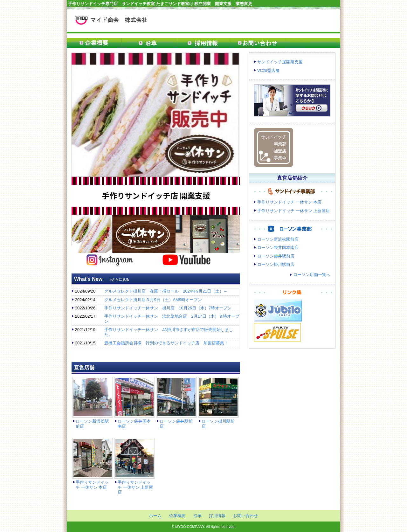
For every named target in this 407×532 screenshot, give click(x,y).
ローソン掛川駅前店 (276, 264)
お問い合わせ (258, 43)
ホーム (155, 516)
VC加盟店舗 (268, 70)
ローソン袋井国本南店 (278, 248)
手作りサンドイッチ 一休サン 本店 (92, 485)
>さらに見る (120, 280)
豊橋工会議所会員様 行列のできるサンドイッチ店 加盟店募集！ (166, 343)
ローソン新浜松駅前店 (278, 239)
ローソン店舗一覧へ (312, 275)
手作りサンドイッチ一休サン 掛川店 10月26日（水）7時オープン (168, 308)
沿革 (149, 43)
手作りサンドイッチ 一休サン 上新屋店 (135, 487)
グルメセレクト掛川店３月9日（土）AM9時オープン (153, 300)
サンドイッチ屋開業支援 (280, 62)
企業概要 (94, 43)
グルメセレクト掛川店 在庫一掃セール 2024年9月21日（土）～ (166, 291)
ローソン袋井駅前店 (276, 256)
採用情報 (203, 43)
